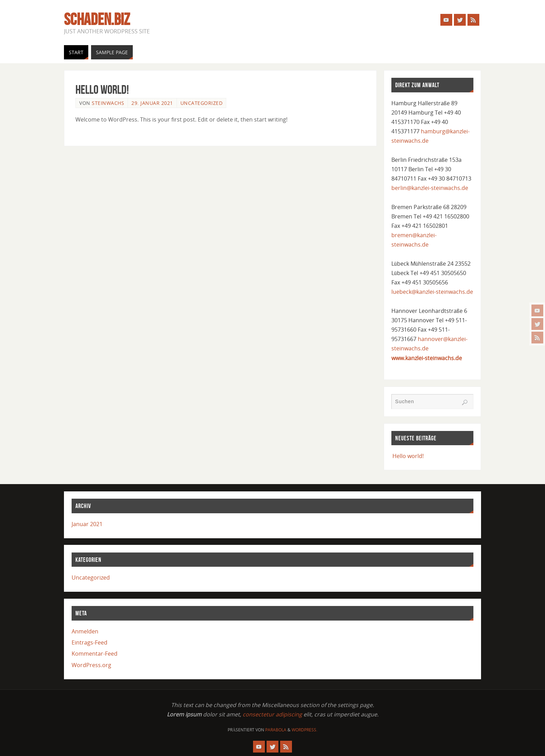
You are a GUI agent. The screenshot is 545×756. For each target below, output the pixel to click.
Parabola (276, 730)
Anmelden (85, 631)
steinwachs (108, 103)
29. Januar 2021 (152, 103)
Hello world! (102, 89)
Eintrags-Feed (90, 642)
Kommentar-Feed (95, 654)
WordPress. (304, 730)
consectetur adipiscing (272, 714)
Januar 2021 (87, 524)
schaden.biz (97, 19)
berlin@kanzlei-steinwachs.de (430, 188)
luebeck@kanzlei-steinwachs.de (432, 292)
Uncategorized (202, 103)
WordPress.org (91, 665)
